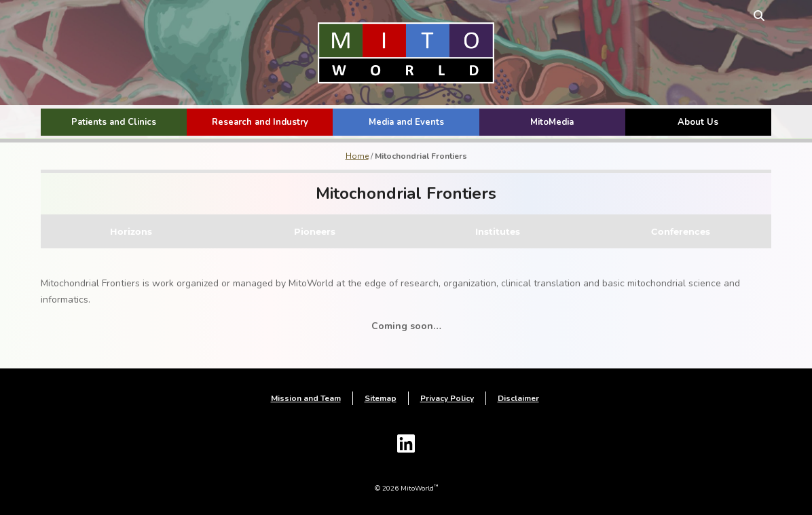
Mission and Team (306, 398)
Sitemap (381, 398)
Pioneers (315, 231)
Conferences (681, 231)
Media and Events (406, 122)
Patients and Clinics (114, 122)
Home (357, 156)
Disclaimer (518, 398)
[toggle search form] (759, 15)
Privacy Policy (447, 398)
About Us (698, 122)
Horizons (131, 231)
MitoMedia (552, 122)
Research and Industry (260, 122)
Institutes (498, 231)
